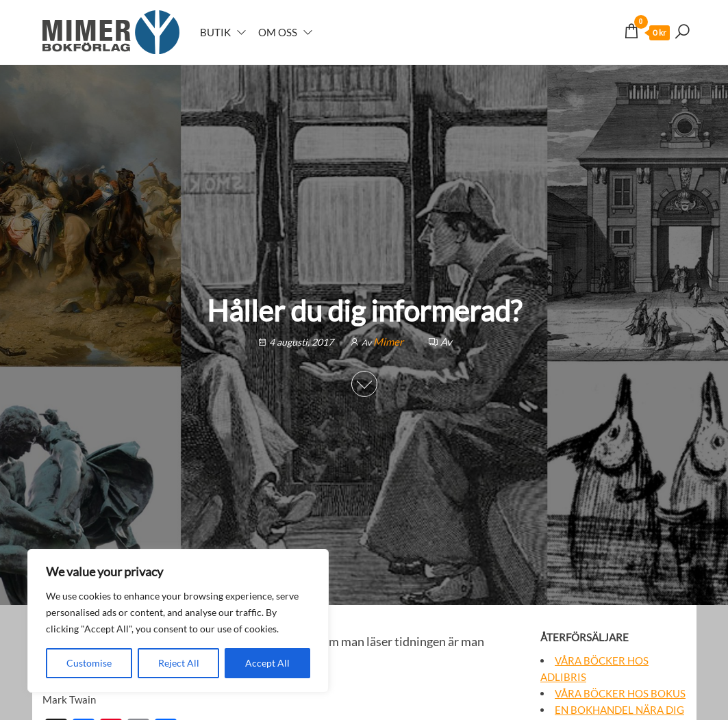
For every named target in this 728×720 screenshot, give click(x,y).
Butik (215, 32)
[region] (178, 621)
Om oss (278, 32)
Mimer (389, 342)
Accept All (267, 663)
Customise (89, 663)
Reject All (179, 663)
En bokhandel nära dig (619, 710)
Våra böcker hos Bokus (620, 693)
